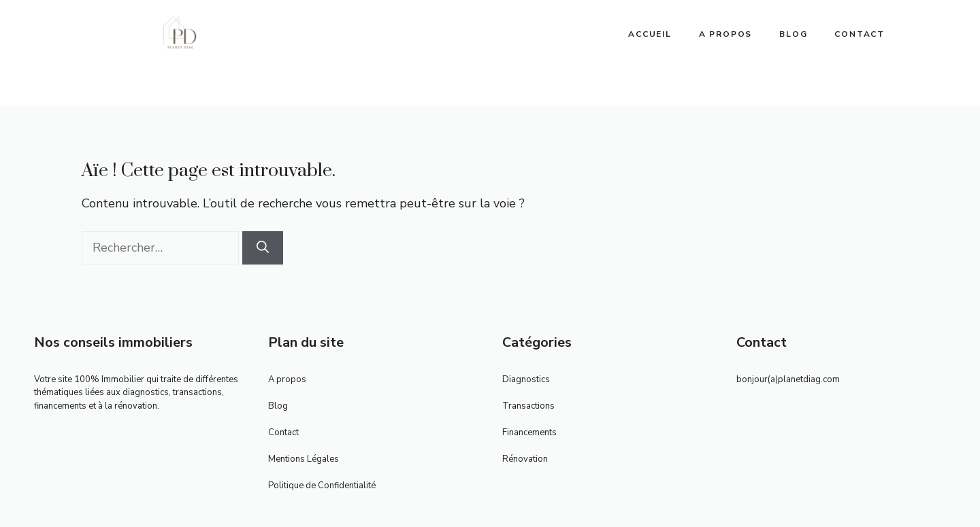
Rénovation (525, 459)
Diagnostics (526, 379)
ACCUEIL (650, 34)
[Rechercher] (263, 248)
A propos (725, 34)
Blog (793, 34)
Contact (860, 34)
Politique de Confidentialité (322, 486)
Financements (529, 432)
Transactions (528, 406)
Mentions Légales (304, 459)
